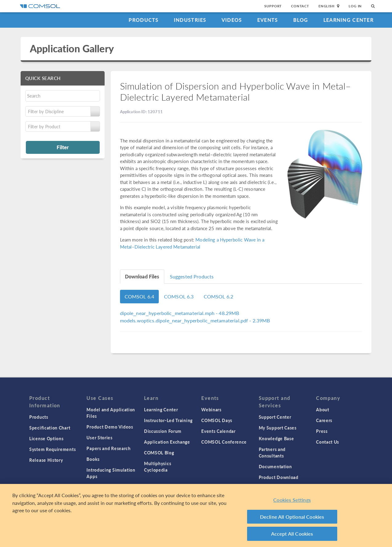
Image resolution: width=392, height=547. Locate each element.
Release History (46, 460)
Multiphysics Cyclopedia (158, 467)
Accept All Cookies (292, 534)
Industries (190, 20)
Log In (355, 6)
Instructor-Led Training (168, 420)
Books (93, 459)
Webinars (211, 409)
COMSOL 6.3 (179, 296)
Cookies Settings (292, 500)
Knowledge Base (276, 438)
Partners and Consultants (272, 452)
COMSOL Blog (159, 453)
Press (322, 431)
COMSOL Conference (224, 442)
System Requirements (52, 449)
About (323, 409)
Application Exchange (167, 442)
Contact (300, 6)
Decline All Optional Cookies (292, 517)
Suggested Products (192, 276)
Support (273, 6)
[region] (196, 515)
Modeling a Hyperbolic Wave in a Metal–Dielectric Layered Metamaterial (192, 243)
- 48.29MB (180, 313)
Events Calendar (218, 431)
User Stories (99, 437)
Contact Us (328, 442)
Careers (324, 420)
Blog (301, 20)
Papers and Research (108, 448)
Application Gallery (72, 48)
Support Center (275, 417)
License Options (46, 438)
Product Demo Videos (110, 427)
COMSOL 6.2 (219, 296)
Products (144, 20)
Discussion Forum (163, 431)
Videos (232, 20)
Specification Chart (50, 428)
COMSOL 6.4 (140, 296)
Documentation (275, 466)
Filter (63, 147)
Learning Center (348, 20)
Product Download (279, 477)
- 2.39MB (195, 320)
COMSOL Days (217, 420)
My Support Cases (278, 428)
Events (268, 20)
